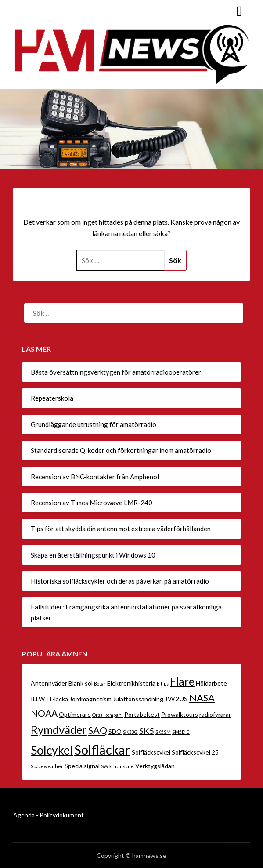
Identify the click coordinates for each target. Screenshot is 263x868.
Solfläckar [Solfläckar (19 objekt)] (102, 749)
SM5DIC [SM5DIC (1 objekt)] (181, 732)
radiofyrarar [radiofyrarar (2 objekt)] (215, 714)
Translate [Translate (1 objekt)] (123, 766)
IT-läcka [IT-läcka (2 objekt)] (57, 699)
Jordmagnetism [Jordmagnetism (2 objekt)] (90, 699)
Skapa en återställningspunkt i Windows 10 (93, 555)
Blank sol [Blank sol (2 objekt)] (81, 683)
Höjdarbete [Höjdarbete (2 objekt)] (211, 683)
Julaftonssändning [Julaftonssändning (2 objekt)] (138, 699)
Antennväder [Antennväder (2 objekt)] (49, 683)
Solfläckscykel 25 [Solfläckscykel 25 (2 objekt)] (195, 752)
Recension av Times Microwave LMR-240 (92, 503)
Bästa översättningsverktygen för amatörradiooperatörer (116, 372)
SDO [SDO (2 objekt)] (115, 731)
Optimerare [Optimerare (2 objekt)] (75, 714)
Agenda (24, 815)
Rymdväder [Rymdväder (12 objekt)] (59, 729)
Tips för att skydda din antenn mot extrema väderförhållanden (121, 529)
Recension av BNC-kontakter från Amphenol (95, 477)
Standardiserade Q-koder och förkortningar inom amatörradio (121, 450)
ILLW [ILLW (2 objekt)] (38, 699)
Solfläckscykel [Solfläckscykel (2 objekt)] (151, 752)
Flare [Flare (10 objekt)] (182, 681)
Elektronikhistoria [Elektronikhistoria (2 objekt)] (131, 683)
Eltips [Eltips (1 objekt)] (163, 684)
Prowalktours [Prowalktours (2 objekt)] (180, 714)
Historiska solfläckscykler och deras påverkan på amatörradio (120, 581)
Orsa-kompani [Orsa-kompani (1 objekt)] (108, 715)
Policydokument (62, 815)
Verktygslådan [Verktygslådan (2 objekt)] (155, 766)
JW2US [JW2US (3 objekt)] (176, 698)
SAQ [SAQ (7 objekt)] (98, 730)
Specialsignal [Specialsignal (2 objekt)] (82, 766)
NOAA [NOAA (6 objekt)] (44, 713)
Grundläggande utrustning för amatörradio (94, 424)
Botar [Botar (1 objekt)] (100, 684)
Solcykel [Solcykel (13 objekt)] (52, 750)
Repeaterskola (52, 398)
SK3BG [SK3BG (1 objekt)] (130, 732)
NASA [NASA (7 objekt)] (202, 698)
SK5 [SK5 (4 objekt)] (147, 731)
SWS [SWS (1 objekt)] (106, 766)
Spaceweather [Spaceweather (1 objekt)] (47, 766)
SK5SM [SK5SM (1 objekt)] (163, 732)
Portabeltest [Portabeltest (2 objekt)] (142, 714)
